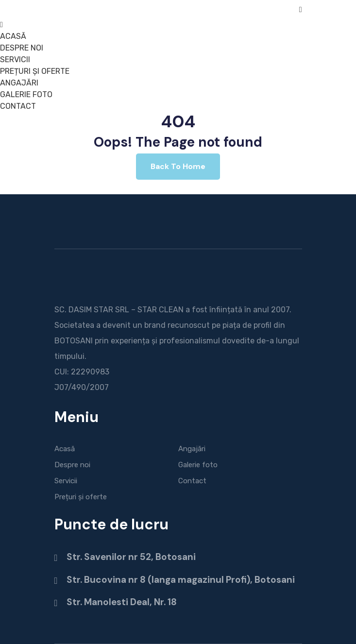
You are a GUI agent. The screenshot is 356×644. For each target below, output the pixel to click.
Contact (192, 481)
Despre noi (72, 465)
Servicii (66, 481)
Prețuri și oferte (81, 497)
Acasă (65, 449)
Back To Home (178, 166)
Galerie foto (198, 465)
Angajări (192, 449)
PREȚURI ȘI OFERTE (35, 71)
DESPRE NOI (22, 48)
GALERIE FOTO (26, 94)
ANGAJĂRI (19, 83)
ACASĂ (13, 36)
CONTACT (18, 106)
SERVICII (15, 59)
